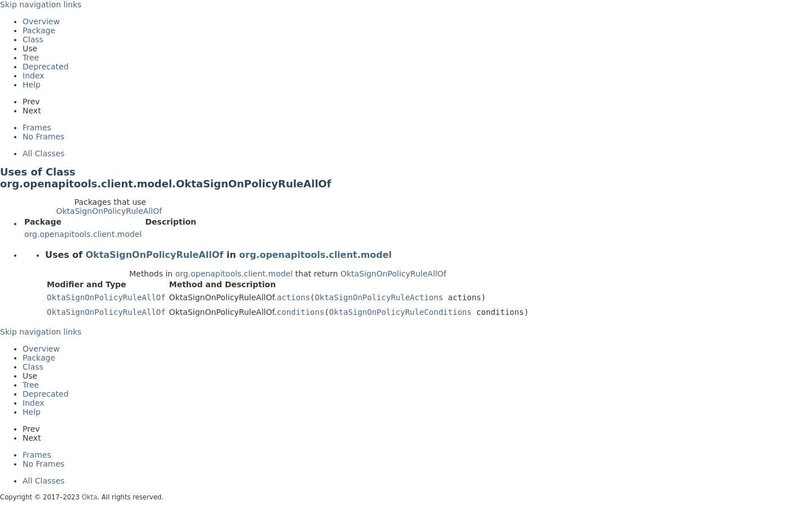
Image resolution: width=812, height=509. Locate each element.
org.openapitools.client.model (83, 234)
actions (294, 297)
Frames (37, 128)
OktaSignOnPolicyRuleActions (379, 297)
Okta (90, 497)
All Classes (44, 153)
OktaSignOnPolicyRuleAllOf (109, 211)
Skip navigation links (41, 5)
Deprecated (46, 67)
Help (32, 85)
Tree (31, 58)
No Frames (43, 137)
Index (34, 76)
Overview (41, 21)
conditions (301, 312)
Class (33, 40)
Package (39, 30)
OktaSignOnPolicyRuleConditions (401, 312)
